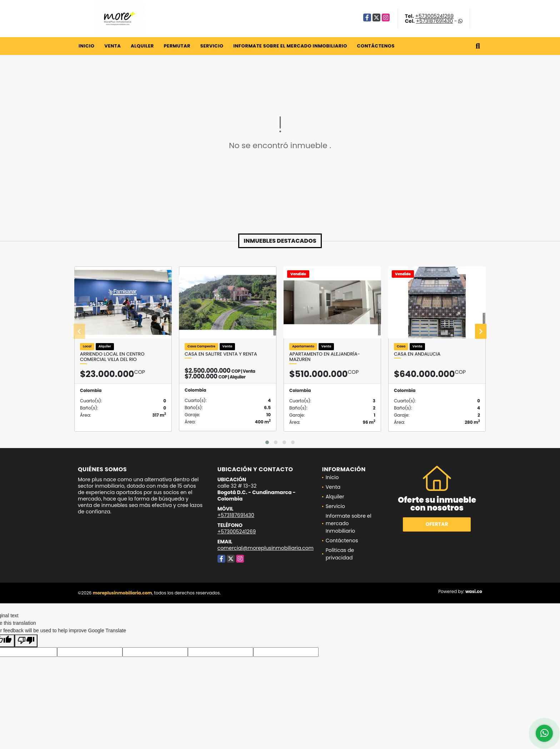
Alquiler (142, 46)
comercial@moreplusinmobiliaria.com (266, 548)
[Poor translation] (26, 641)
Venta (112, 46)
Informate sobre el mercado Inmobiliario (290, 46)
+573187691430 (434, 21)
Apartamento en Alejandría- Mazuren (325, 357)
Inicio (86, 46)
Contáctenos (376, 46)
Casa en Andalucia (417, 354)
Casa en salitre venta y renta (221, 354)
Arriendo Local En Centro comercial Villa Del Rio (112, 357)
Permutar (177, 46)
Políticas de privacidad (340, 554)
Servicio (212, 46)
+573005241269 (434, 16)
